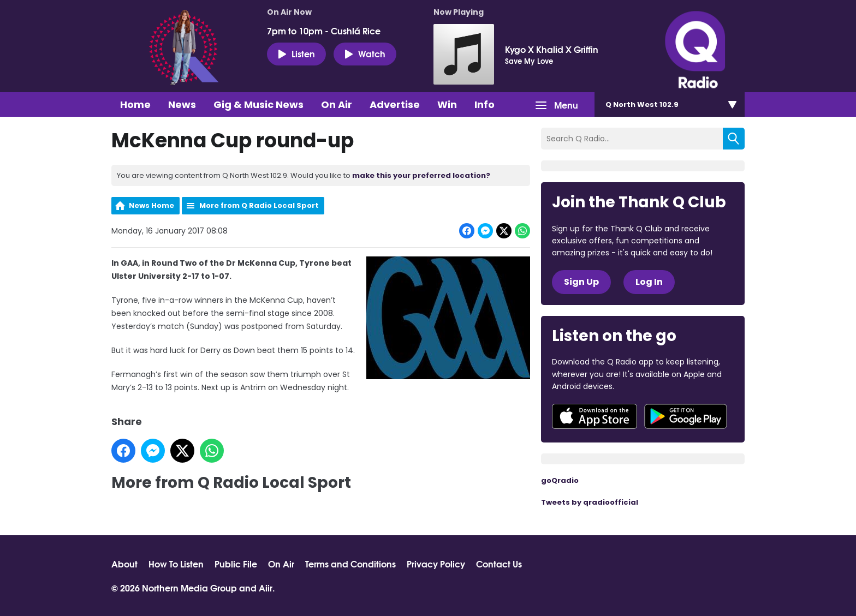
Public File (236, 564)
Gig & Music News (258, 104)
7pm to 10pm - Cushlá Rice (324, 31)
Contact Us (499, 564)
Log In (649, 282)
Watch (365, 53)
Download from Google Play (686, 416)
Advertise (395, 104)
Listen (296, 53)
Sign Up (581, 282)
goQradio (560, 480)
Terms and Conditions (350, 564)
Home (135, 104)
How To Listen (176, 564)
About (124, 564)
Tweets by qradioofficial (590, 502)
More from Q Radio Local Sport (259, 205)
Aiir (266, 587)
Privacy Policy (436, 564)
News (182, 104)
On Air (337, 104)
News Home (151, 205)
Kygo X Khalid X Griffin (552, 49)
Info (485, 104)
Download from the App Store (595, 416)
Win (447, 104)
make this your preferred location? (421, 175)
